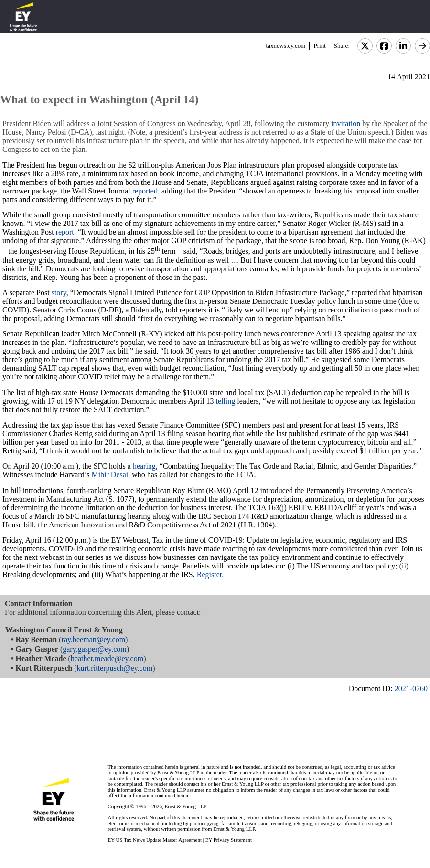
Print (319, 46)
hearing (144, 466)
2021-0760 (411, 689)
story (59, 293)
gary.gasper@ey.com (95, 649)
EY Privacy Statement (229, 840)
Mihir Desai (110, 475)
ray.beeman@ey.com (93, 639)
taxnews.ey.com (286, 46)
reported (145, 191)
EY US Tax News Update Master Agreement (155, 840)
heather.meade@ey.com (107, 659)
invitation (346, 123)
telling (225, 401)
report (65, 232)
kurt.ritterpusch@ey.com (115, 668)
